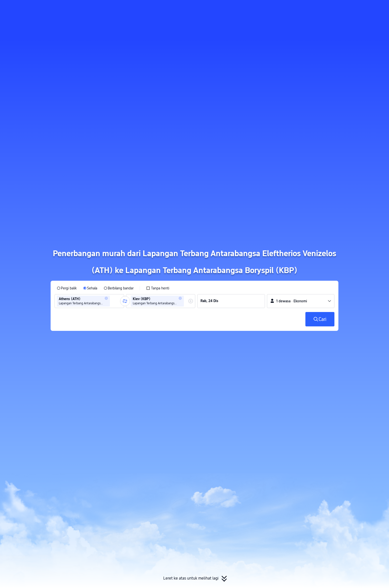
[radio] (67, 288)
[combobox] (113, 301)
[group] (89, 301)
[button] (347, 8)
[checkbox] (158, 288)
